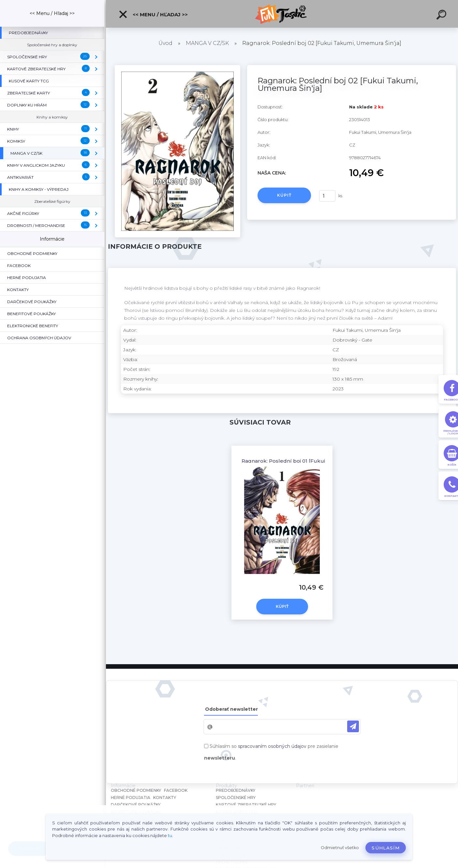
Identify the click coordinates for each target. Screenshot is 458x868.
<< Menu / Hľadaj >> (153, 14)
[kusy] (327, 196)
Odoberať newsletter (231, 709)
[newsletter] (353, 726)
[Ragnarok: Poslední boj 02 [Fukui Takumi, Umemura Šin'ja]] (177, 67)
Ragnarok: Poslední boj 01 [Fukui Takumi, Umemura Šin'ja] (315, 461)
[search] (442, 16)
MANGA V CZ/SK (207, 43)
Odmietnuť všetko (340, 848)
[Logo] (282, 14)
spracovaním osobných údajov (272, 746)
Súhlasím (386, 848)
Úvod (165, 43)
